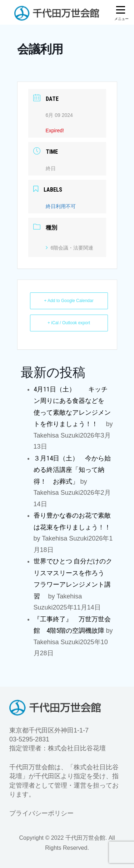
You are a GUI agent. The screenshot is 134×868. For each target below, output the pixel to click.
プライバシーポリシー (41, 813)
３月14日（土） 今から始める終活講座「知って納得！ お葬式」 (72, 470)
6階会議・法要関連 (70, 248)
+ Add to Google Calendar (69, 301)
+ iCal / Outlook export (69, 323)
